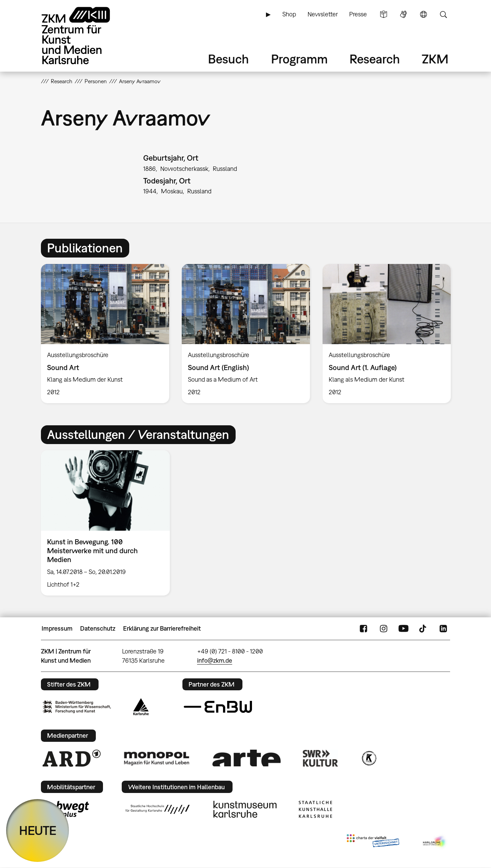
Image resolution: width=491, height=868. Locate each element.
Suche (443, 14)
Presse (358, 14)
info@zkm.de (215, 660)
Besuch (228, 59)
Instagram (384, 629)
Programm (299, 59)
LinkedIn (443, 629)
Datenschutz (98, 628)
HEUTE (38, 830)
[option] (105, 334)
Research (375, 59)
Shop (289, 14)
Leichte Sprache (384, 14)
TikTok (423, 629)
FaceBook (363, 629)
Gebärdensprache (403, 14)
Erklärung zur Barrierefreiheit (162, 628)
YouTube (403, 629)
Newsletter (323, 14)
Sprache (423, 14)
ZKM (435, 59)
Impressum (57, 628)
